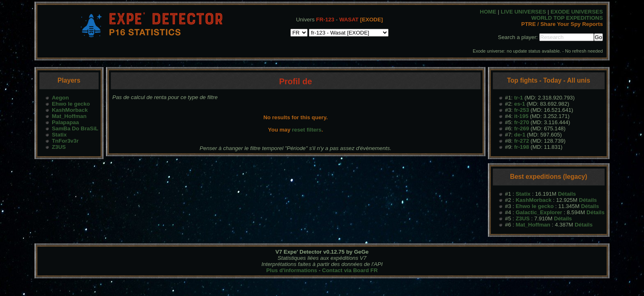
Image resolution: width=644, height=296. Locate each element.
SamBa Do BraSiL (75, 128)
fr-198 (522, 147)
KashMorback (70, 110)
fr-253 (522, 110)
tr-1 (519, 98)
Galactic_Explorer (539, 212)
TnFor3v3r (65, 141)
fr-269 (522, 128)
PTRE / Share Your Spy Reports (562, 24)
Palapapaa (65, 122)
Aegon (60, 98)
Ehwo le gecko (71, 104)
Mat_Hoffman (69, 116)
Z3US (59, 147)
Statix (59, 135)
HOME (488, 12)
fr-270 (522, 122)
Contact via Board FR (350, 270)
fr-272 (522, 141)
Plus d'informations (292, 270)
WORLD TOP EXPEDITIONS (567, 18)
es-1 (520, 104)
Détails (567, 194)
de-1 (520, 135)
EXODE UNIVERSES (576, 12)
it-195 (521, 116)
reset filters (307, 130)
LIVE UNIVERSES (523, 12)
